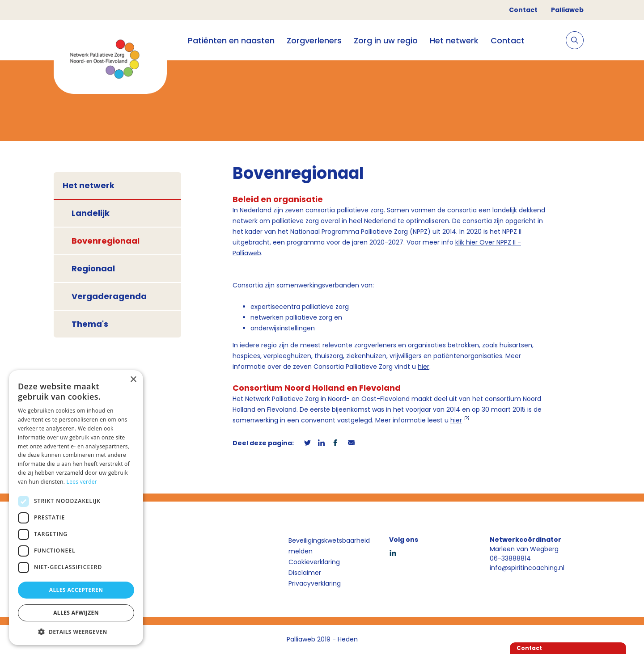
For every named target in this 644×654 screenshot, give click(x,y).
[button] (76, 632)
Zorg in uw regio (386, 40)
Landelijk (91, 213)
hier (424, 367)
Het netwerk (454, 40)
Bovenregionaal (106, 241)
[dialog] (76, 508)
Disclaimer (305, 573)
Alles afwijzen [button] (76, 613)
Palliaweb (567, 10)
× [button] (133, 380)
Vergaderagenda (109, 296)
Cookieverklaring (314, 562)
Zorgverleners (314, 40)
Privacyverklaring (315, 583)
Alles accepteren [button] (76, 590)
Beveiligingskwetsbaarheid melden (329, 546)
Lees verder (82, 482)
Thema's (90, 324)
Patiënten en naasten (231, 40)
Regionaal (93, 268)
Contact (523, 10)
